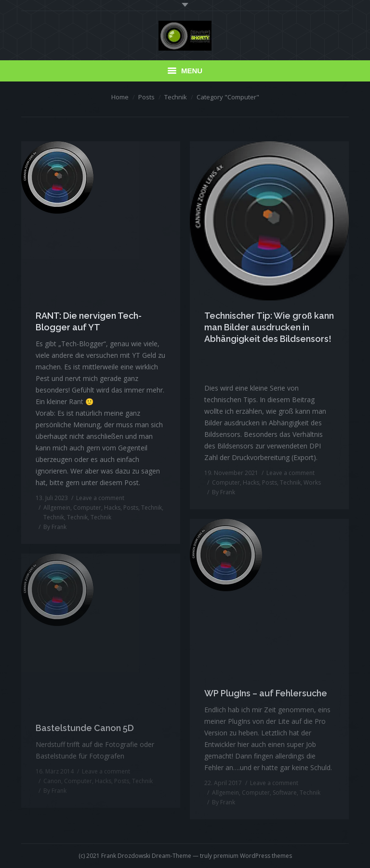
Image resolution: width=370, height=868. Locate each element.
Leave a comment (100, 498)
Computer (87, 508)
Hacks (112, 508)
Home (120, 97)
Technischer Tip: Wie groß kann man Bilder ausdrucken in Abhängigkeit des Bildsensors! (269, 327)
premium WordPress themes (253, 856)
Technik (176, 97)
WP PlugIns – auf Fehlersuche (266, 693)
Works (312, 482)
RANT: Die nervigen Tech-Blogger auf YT (89, 321)
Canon (52, 781)
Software (285, 793)
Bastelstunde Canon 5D (85, 728)
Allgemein (57, 508)
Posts (146, 97)
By (55, 527)
